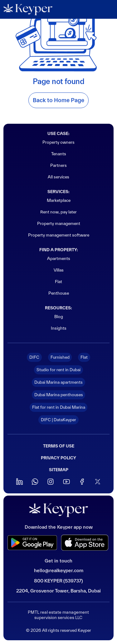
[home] (28, 10)
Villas (59, 270)
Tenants (59, 154)
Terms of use (59, 446)
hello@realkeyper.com (59, 570)
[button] (106, 9)
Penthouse (59, 293)
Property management (59, 223)
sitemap (59, 470)
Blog (59, 317)
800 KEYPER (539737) (58, 581)
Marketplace (59, 200)
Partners (58, 165)
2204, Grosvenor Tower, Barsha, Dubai (58, 591)
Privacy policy (58, 458)
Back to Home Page (58, 100)
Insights (59, 328)
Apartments (59, 258)
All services (58, 177)
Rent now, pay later (58, 212)
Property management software (59, 235)
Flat (58, 282)
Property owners (58, 142)
